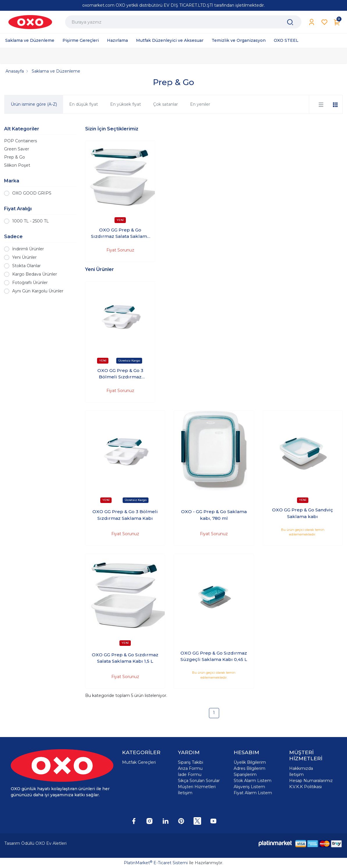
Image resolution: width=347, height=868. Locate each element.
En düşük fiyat (84, 104)
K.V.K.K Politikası (305, 787)
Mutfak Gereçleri (139, 762)
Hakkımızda (301, 768)
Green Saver (17, 149)
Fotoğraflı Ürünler (30, 283)
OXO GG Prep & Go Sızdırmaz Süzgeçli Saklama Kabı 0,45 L (214, 656)
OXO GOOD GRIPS (32, 193)
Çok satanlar (166, 104)
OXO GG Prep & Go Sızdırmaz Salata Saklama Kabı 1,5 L (120, 233)
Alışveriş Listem (249, 787)
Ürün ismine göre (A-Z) (34, 104)
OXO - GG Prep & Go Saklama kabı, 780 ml (214, 515)
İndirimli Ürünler (28, 249)
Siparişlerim (245, 774)
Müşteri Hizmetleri (197, 787)
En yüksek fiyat (126, 104)
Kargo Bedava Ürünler (35, 274)
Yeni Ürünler (24, 257)
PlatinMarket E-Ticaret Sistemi (156, 863)
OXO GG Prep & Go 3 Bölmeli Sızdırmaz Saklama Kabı (120, 374)
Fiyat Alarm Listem (253, 793)
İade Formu (190, 774)
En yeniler (200, 104)
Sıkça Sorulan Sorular (199, 781)
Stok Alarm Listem (253, 781)
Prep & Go (15, 157)
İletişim (185, 793)
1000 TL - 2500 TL (31, 221)
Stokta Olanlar (26, 266)
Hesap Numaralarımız (311, 781)
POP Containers (20, 141)
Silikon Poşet (17, 165)
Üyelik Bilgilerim (250, 762)
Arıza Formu (190, 768)
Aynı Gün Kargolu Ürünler (38, 291)
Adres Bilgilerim (249, 768)
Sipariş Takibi (191, 762)
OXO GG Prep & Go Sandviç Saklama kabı (303, 513)
